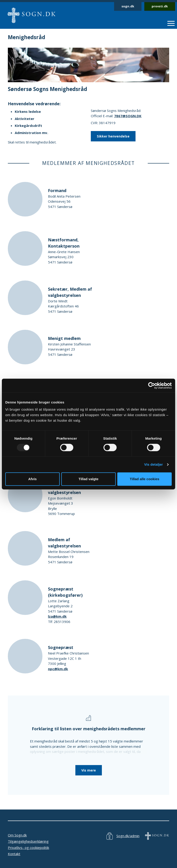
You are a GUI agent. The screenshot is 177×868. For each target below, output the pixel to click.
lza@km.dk (57, 616)
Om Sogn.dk (17, 835)
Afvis (32, 479)
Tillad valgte (88, 479)
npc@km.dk (58, 669)
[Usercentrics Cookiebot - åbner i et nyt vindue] (152, 386)
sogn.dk (128, 6)
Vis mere (89, 770)
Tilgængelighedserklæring (28, 841)
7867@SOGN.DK (128, 116)
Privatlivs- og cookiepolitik (28, 848)
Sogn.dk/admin (128, 836)
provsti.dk (160, 6)
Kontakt (14, 854)
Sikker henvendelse (113, 136)
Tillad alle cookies (145, 479)
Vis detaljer (154, 464)
